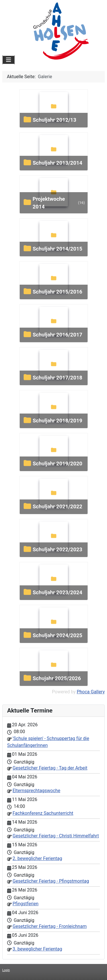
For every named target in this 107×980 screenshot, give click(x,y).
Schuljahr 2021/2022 (57, 506)
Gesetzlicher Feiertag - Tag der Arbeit (50, 768)
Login (6, 970)
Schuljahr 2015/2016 (57, 292)
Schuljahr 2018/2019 (57, 421)
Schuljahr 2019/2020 (57, 464)
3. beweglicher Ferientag (37, 949)
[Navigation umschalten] (9, 60)
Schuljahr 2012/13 (54, 120)
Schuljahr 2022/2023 (57, 549)
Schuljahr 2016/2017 (57, 335)
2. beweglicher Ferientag (37, 858)
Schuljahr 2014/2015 (57, 249)
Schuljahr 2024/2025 (57, 635)
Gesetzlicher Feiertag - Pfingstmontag (51, 881)
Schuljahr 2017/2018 (57, 378)
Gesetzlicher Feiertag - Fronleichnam (50, 926)
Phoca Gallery (91, 692)
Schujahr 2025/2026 (57, 678)
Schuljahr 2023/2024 (57, 592)
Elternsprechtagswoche (36, 791)
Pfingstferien (26, 904)
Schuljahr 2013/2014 (57, 163)
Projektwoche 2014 (49, 203)
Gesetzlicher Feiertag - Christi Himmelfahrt (56, 836)
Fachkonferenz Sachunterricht (43, 813)
